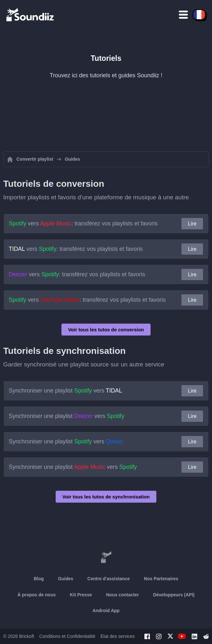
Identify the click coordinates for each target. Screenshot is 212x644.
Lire (192, 224)
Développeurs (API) (174, 595)
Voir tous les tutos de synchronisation (106, 497)
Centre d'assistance (109, 579)
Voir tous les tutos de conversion (106, 330)
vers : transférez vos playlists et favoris (83, 223)
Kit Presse (81, 595)
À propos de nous (37, 595)
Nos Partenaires (161, 579)
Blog (39, 579)
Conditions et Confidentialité (67, 636)
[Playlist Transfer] (31, 14)
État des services (118, 636)
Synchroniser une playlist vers (65, 391)
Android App (106, 611)
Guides (65, 579)
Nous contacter (123, 595)
